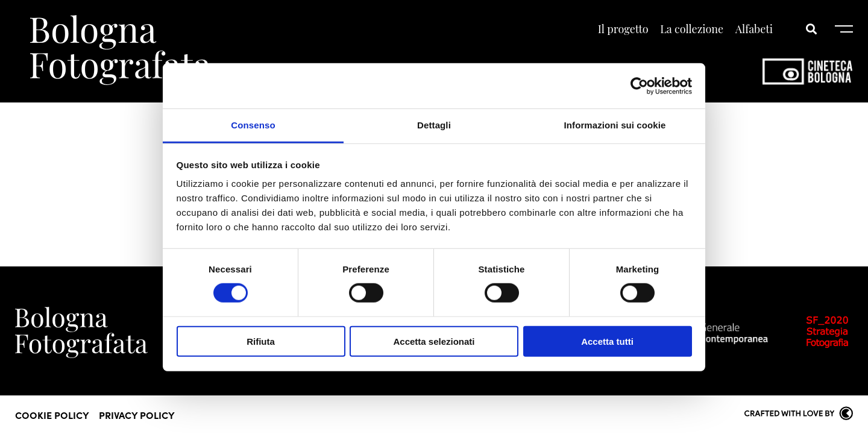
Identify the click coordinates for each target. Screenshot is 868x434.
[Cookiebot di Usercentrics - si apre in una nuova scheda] (639, 86)
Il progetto (623, 29)
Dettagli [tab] (434, 125)
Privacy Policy (137, 415)
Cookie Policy (52, 415)
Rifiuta (261, 341)
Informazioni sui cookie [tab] (615, 125)
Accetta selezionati (434, 341)
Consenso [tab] (253, 125)
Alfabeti (754, 29)
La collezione (692, 29)
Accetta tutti (607, 341)
